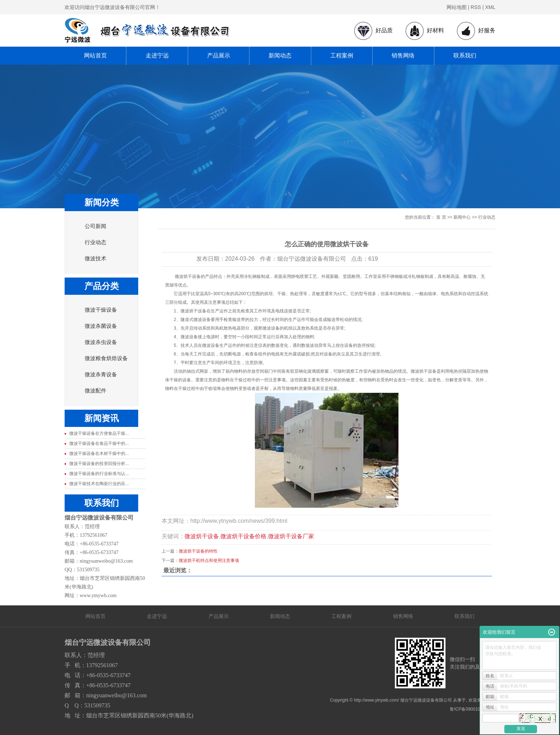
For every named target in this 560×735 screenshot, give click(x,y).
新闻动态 (280, 55)
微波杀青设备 (101, 375)
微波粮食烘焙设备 (106, 358)
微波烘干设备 (202, 536)
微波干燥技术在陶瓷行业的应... (99, 484)
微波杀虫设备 (101, 342)
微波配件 (95, 391)
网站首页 (95, 55)
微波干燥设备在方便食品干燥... (99, 433)
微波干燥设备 (101, 310)
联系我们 (465, 55)
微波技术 (95, 259)
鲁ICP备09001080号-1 (471, 709)
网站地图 (457, 7)
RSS (476, 7)
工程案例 (342, 55)
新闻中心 (462, 217)
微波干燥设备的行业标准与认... (99, 474)
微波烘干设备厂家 (291, 536)
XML (490, 7)
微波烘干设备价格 (243, 536)
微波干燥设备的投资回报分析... (99, 464)
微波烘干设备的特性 (198, 551)
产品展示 (219, 55)
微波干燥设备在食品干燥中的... (99, 443)
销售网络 (403, 55)
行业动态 (95, 242)
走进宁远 (157, 55)
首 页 (441, 217)
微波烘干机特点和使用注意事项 (209, 560)
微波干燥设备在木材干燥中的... (99, 453)
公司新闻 (95, 226)
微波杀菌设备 (101, 326)
